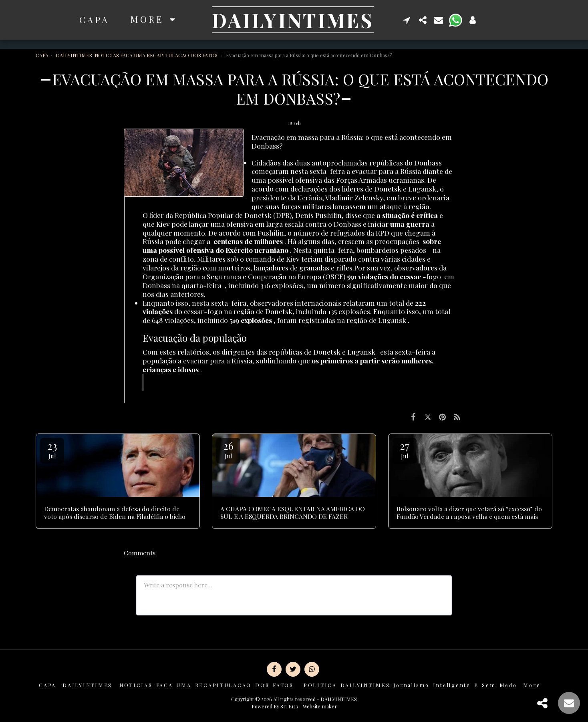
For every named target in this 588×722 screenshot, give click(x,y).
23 (52, 449)
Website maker (320, 706)
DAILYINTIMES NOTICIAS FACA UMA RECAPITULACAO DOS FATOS (137, 55)
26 (228, 449)
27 (405, 449)
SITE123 (289, 706)
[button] (407, 20)
